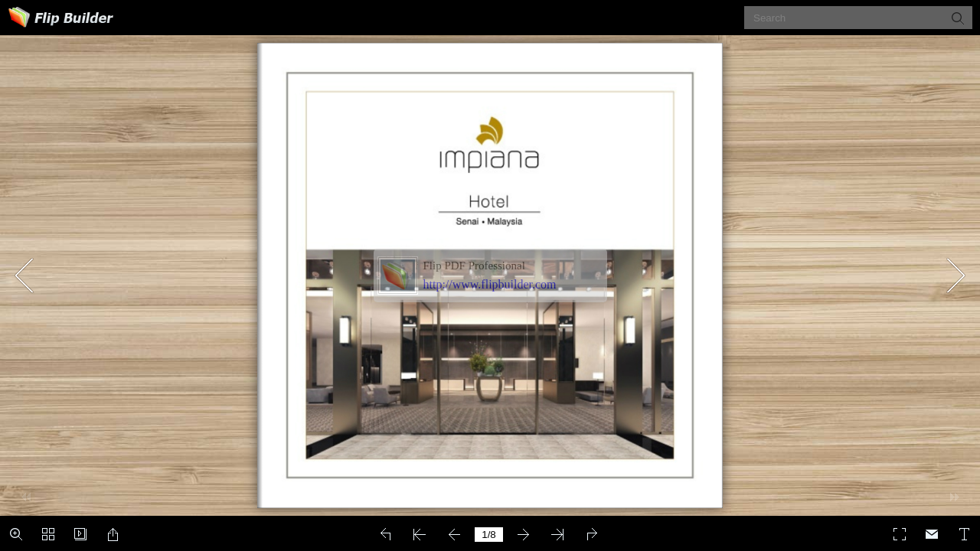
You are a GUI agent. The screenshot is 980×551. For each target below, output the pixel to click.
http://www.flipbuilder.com (490, 284)
